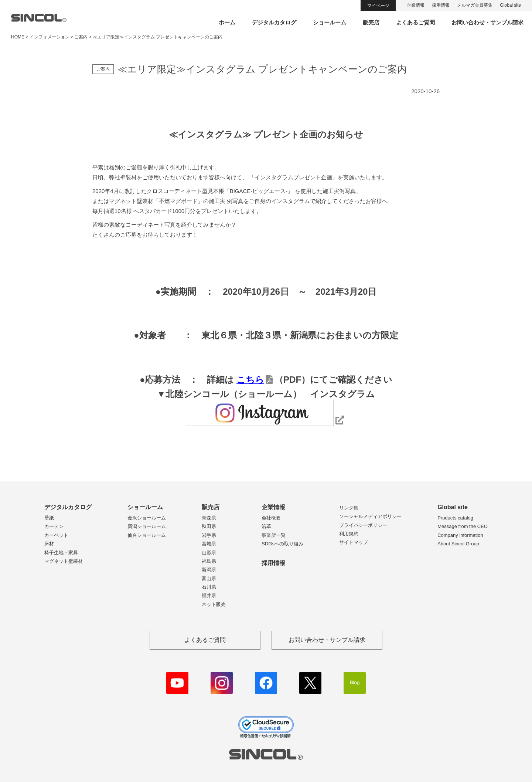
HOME (18, 37)
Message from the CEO (463, 526)
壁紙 (49, 518)
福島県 (209, 561)
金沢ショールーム (147, 518)
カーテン (54, 526)
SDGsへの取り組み (282, 544)
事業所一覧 (274, 535)
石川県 (209, 587)
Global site (510, 5)
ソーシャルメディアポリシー (370, 516)
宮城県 (209, 544)
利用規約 (349, 534)
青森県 (209, 518)
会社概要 (271, 518)
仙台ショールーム (147, 535)
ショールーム (330, 22)
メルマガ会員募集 (475, 5)
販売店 (371, 22)
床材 (49, 544)
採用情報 (441, 5)
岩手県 (209, 535)
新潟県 (209, 570)
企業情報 (416, 5)
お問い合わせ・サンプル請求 (487, 22)
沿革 (266, 526)
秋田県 (209, 526)
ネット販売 (214, 604)
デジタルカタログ (274, 22)
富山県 (209, 578)
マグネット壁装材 (64, 561)
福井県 (209, 595)
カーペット (56, 535)
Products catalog (455, 518)
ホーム (227, 22)
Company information (460, 535)
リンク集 (349, 508)
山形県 (209, 553)
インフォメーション (50, 37)
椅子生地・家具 (61, 553)
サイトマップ (354, 542)
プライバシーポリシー (363, 525)
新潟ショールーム (147, 526)
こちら (250, 380)
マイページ (378, 6)
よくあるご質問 (415, 22)
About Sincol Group (458, 544)
